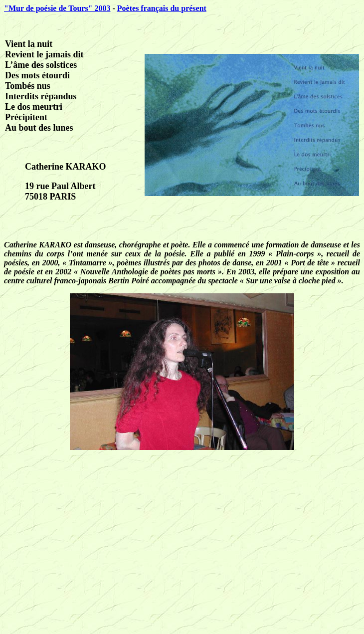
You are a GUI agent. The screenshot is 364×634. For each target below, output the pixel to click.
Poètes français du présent (162, 8)
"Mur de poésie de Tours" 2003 (57, 8)
